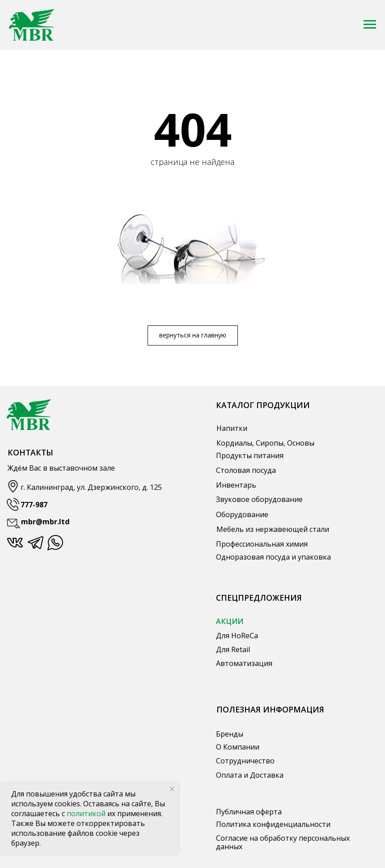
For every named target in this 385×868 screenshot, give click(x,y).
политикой (87, 813)
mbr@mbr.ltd (45, 522)
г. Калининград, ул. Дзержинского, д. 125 (91, 487)
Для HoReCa (237, 636)
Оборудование (242, 514)
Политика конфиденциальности (273, 824)
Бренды (230, 734)
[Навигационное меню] (370, 25)
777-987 (34, 505)
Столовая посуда (246, 470)
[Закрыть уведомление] (172, 789)
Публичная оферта (249, 812)
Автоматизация (244, 663)
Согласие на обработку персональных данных (283, 842)
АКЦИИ (230, 621)
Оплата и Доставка (250, 775)
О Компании (238, 747)
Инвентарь (236, 485)
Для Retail (233, 649)
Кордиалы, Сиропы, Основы (265, 443)
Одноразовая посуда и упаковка (273, 557)
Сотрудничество (245, 761)
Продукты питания (250, 455)
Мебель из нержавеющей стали (273, 529)
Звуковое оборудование (259, 499)
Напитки (232, 428)
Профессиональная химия (262, 544)
